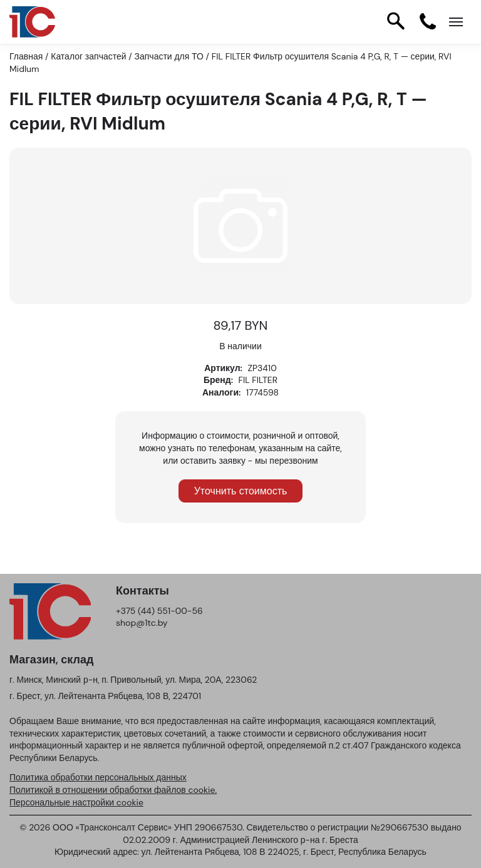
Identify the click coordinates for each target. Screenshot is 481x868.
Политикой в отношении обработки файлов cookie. (113, 790)
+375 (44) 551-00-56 (159, 611)
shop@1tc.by (142, 623)
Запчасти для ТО (169, 56)
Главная (26, 56)
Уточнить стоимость (241, 491)
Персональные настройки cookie (76, 802)
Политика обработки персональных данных (98, 777)
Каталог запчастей (88, 56)
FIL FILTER (258, 380)
